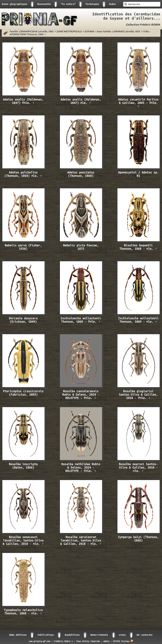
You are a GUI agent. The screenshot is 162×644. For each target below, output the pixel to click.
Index (112, 4)
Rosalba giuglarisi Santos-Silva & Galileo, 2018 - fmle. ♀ (138, 395)
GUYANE (89, 32)
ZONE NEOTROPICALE (69, 32)
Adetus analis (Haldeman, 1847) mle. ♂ (81, 101)
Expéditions (72, 635)
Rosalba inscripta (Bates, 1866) (23, 466)
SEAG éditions (18, 635)
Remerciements (99, 635)
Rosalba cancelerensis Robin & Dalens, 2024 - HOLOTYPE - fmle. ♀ (81, 395)
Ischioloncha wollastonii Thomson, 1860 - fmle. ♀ (81, 320)
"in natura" (68, 4)
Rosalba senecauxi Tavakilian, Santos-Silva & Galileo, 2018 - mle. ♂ (23, 541)
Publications (46, 635)
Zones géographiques (15, 4)
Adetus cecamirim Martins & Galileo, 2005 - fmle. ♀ (138, 103)
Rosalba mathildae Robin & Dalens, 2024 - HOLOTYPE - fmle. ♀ (81, 468)
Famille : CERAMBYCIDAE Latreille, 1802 (31, 32)
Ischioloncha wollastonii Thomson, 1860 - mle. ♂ (138, 320)
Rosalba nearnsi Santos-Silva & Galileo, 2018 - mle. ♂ (138, 468)
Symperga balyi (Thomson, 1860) (138, 539)
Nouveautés (44, 4)
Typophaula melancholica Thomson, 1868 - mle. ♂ (23, 612)
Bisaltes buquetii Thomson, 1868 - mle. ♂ (138, 247)
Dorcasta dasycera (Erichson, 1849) (23, 320)
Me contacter (145, 635)
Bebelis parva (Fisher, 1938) (23, 247)
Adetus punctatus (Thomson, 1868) (81, 174)
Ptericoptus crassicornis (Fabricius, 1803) (23, 393)
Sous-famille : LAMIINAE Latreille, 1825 (118, 32)
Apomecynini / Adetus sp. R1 (138, 174)
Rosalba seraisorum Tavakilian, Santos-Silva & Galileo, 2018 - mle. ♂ (81, 541)
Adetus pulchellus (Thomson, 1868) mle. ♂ (23, 174)
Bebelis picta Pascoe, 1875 (81, 247)
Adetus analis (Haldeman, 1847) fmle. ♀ (23, 101)
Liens (122, 635)
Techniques (92, 4)
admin (106, 641)
